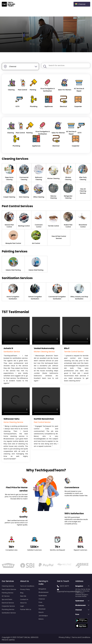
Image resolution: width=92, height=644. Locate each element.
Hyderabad (43, 596)
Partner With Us (26, 610)
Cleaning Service (8, 587)
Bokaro (41, 619)
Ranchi (41, 613)
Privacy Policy (25, 590)
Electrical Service (8, 603)
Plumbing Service (8, 610)
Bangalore (42, 589)
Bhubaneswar (44, 593)
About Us (23, 603)
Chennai (42, 599)
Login (22, 607)
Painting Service (7, 593)
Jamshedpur (43, 616)
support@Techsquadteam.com (68, 592)
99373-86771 (64, 587)
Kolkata (41, 606)
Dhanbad (42, 609)
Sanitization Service (9, 613)
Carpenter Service (8, 607)
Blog (22, 593)
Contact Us (24, 600)
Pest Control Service (9, 590)
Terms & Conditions (27, 587)
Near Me (23, 597)
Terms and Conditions (81, 638)
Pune (40, 603)
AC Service (6, 597)
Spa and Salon (7, 600)
